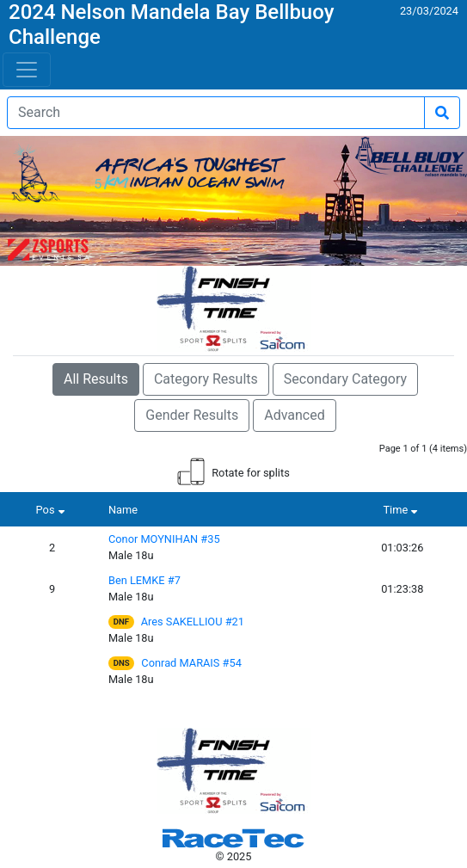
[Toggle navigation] (27, 70)
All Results (96, 379)
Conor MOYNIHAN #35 (164, 539)
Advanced (295, 415)
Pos (52, 510)
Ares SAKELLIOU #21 (193, 622)
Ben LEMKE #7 (144, 580)
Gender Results (192, 415)
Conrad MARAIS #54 (191, 663)
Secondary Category (345, 379)
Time (402, 510)
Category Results (206, 379)
